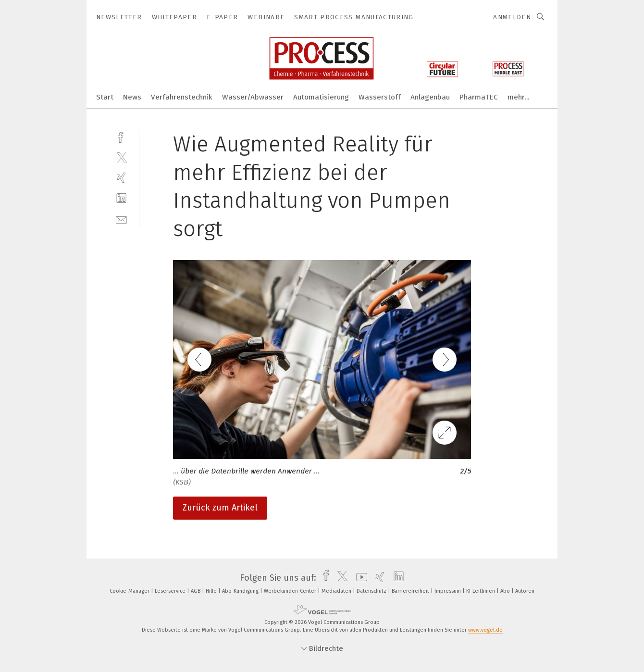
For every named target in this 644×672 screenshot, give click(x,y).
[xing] (121, 178)
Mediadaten (337, 591)
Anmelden (512, 17)
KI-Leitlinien (481, 591)
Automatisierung (321, 97)
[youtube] (359, 578)
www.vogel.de (485, 630)
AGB (196, 591)
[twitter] (121, 157)
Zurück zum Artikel (220, 508)
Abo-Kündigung (241, 591)
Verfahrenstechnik (182, 97)
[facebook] (121, 136)
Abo (506, 591)
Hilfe (212, 591)
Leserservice (171, 591)
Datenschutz (372, 591)
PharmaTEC (479, 97)
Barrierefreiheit (411, 591)
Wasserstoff (380, 97)
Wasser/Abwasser (253, 97)
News (132, 97)
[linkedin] (121, 198)
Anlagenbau (430, 97)
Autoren (525, 591)
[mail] (121, 219)
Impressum (448, 591)
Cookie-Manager (130, 591)
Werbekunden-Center (291, 591)
